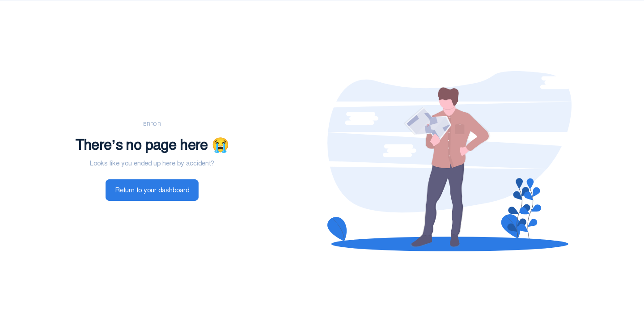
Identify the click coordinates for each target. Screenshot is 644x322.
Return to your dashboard (152, 190)
